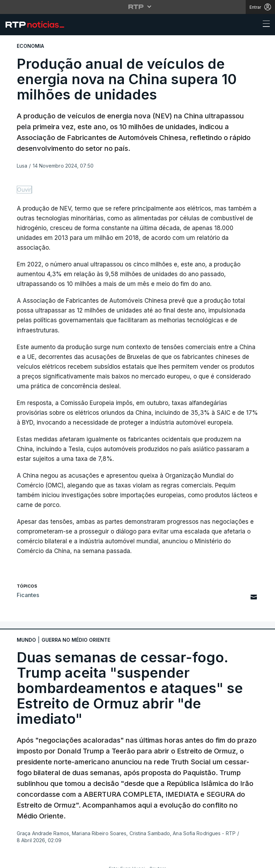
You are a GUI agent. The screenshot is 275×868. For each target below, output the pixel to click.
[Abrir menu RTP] (138, 7)
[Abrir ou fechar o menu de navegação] (264, 25)
